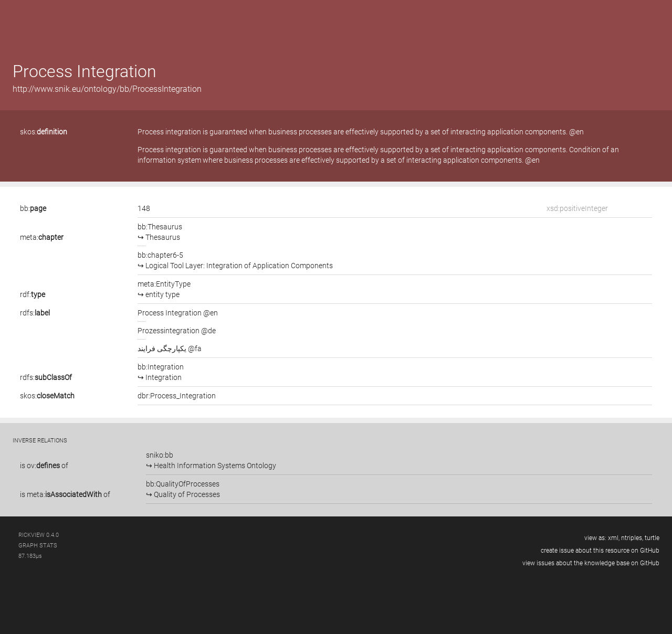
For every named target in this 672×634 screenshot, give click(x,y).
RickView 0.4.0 (39, 535)
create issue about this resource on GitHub (600, 551)
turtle (652, 538)
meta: (42, 237)
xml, (614, 538)
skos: (44, 132)
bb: (33, 208)
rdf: (33, 294)
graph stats (38, 546)
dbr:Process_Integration (177, 396)
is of (44, 466)
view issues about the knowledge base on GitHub (591, 563)
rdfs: (35, 313)
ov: (43, 466)
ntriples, (632, 538)
